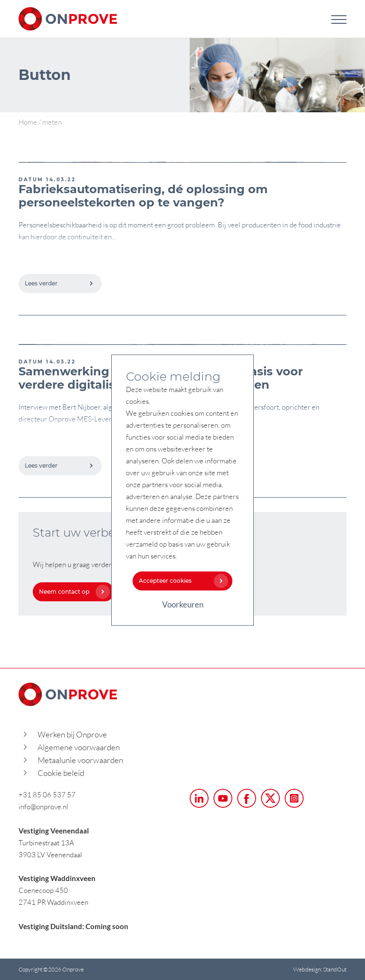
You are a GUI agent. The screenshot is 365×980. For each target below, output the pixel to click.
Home (28, 122)
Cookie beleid (61, 773)
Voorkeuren (183, 604)
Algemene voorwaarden (79, 747)
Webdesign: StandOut (320, 969)
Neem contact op (72, 592)
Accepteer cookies (181, 581)
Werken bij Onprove (72, 734)
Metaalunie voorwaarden (80, 760)
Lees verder (59, 283)
